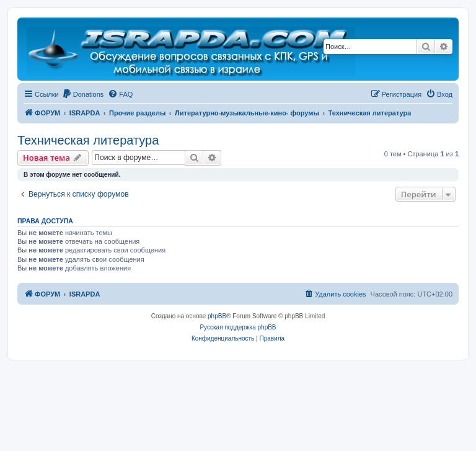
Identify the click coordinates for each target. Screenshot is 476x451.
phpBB (217, 316)
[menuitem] (83, 94)
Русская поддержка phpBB (238, 327)
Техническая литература (88, 140)
